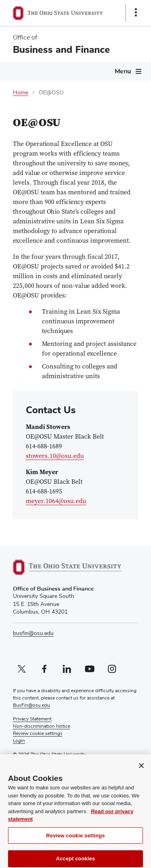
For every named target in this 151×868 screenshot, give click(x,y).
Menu (123, 71)
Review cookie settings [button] (38, 734)
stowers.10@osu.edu (55, 456)
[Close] (141, 770)
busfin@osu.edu (33, 633)
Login (19, 741)
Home (21, 93)
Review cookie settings (76, 840)
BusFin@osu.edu (31, 706)
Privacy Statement (32, 719)
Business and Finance (61, 50)
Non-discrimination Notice (41, 726)
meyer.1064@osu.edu (56, 502)
